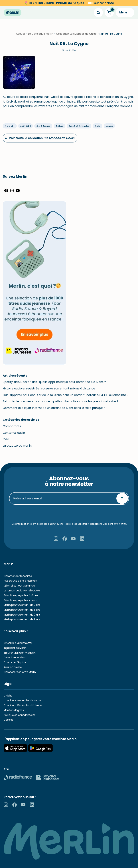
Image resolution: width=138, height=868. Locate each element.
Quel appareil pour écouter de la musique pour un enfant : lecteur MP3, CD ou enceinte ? (66, 396)
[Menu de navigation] (125, 13)
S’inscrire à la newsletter (18, 643)
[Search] (98, 13)
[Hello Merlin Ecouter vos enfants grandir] (13, 12)
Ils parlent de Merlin (15, 648)
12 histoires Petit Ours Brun (19, 586)
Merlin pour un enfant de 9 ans (22, 620)
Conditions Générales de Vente (22, 700)
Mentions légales (14, 710)
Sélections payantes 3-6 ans (21, 595)
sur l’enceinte (71, 3)
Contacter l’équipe (15, 662)
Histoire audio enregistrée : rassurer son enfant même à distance (49, 389)
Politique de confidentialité (20, 715)
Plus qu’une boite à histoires (20, 581)
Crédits (8, 696)
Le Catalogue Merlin (41, 34)
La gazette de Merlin (17, 446)
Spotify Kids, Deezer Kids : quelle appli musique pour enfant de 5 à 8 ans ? (54, 383)
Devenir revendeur (15, 658)
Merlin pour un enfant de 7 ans (22, 615)
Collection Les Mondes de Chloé (76, 34)
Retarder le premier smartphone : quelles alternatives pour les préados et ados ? (61, 402)
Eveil (6, 440)
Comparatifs (12, 427)
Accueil (21, 34)
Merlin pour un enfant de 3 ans (22, 605)
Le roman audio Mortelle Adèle (22, 591)
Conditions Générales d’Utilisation (24, 705)
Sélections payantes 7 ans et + (22, 600)
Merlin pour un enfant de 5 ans (22, 610)
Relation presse (13, 667)
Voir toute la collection (40, 139)
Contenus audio (14, 433)
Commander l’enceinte (18, 576)
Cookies (8, 720)
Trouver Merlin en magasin (20, 653)
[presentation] (69, 514)
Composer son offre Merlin (20, 672)
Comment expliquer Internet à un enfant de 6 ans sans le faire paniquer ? (55, 408)
